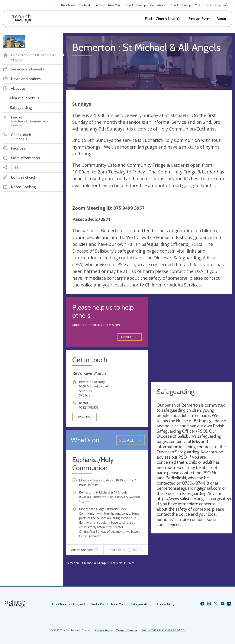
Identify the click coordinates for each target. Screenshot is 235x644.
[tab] (85, 550)
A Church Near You (108, 5)
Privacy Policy (103, 630)
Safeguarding (141, 604)
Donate (129, 337)
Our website (84, 417)
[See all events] (130, 440)
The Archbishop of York (186, 5)
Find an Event (199, 19)
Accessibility (166, 604)
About (221, 19)
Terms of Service (127, 630)
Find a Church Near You (164, 19)
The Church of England (75, 5)
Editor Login (217, 5)
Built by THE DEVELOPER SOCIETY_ (163, 630)
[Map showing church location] (191, 338)
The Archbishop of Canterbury (145, 5)
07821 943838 (89, 407)
